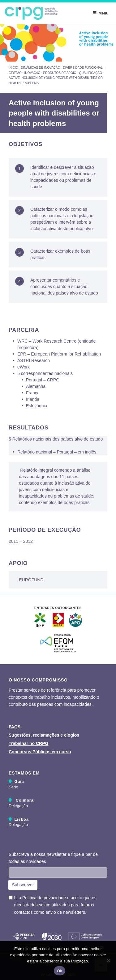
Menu (101, 13)
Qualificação (90, 73)
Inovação (32, 73)
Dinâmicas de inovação (40, 68)
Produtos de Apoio (60, 73)
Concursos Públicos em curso (40, 752)
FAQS (15, 727)
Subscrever (23, 885)
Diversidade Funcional (83, 68)
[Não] (108, 961)
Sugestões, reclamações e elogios (44, 735)
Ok (60, 971)
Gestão (15, 73)
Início (13, 68)
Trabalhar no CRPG (28, 743)
